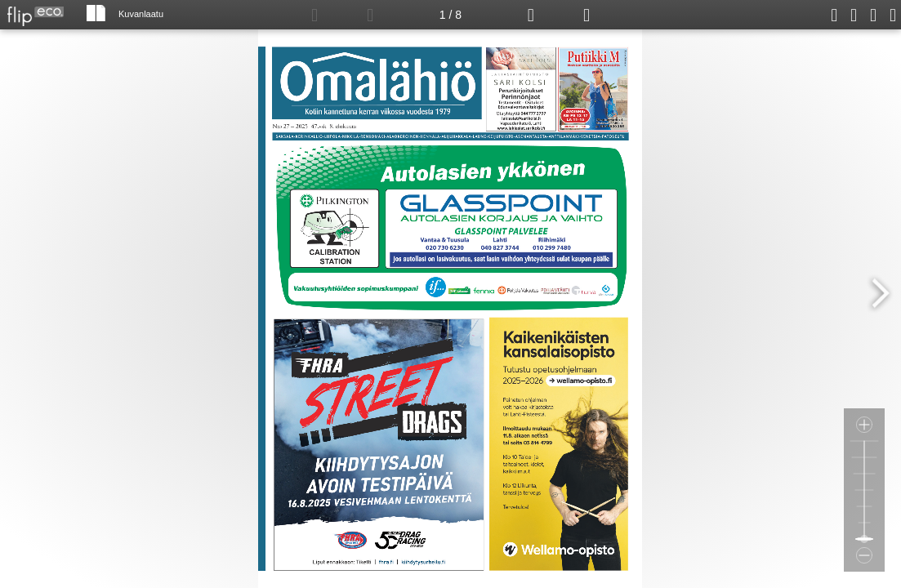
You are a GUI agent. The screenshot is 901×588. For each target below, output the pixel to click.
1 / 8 (450, 15)
